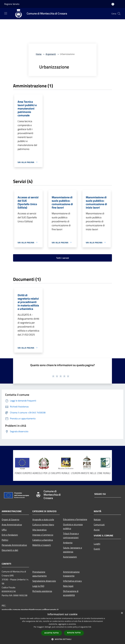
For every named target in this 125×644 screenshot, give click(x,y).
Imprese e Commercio (43, 535)
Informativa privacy (72, 581)
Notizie (97, 519)
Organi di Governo (10, 519)
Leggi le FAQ (38, 586)
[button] (63, 639)
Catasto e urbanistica (43, 540)
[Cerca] (119, 14)
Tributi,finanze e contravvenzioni (71, 535)
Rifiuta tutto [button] (74, 633)
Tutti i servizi (63, 258)
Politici (5, 540)
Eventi (97, 549)
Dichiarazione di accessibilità (71, 593)
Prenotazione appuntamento (39, 574)
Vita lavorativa (39, 530)
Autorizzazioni (70, 557)
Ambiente (68, 543)
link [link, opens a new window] (90, 627)
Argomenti (51, 54)
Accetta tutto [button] (52, 633)
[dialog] (63, 627)
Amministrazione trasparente (71, 574)
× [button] (122, 613)
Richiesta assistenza (42, 591)
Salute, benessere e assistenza (73, 550)
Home (39, 54)
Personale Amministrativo (14, 545)
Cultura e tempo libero (43, 525)
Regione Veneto (12, 4)
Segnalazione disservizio (44, 581)
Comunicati (99, 525)
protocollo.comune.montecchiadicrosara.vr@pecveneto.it (30, 610)
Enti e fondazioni (10, 535)
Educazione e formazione (75, 519)
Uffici (4, 530)
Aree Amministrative (12, 525)
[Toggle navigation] (6, 13)
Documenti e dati (10, 550)
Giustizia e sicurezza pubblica (73, 526)
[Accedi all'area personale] (113, 4)
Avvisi (97, 530)
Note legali (68, 586)
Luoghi (97, 544)
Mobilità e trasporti (42, 545)
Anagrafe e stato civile (43, 519)
